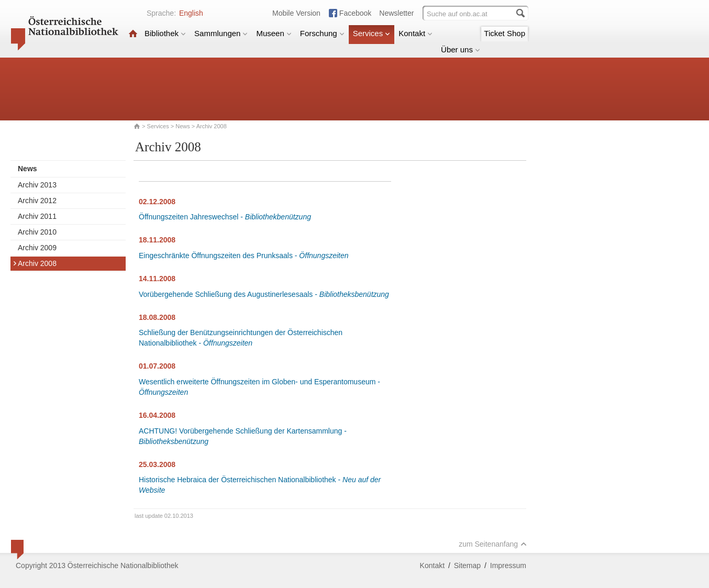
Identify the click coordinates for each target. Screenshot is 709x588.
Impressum (508, 565)
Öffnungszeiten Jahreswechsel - (225, 217)
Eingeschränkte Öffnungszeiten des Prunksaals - (244, 256)
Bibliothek (165, 33)
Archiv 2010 (37, 232)
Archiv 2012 (37, 201)
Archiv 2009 (37, 248)
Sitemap (467, 565)
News (183, 126)
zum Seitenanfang (493, 544)
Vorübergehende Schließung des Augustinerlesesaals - (264, 294)
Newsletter (396, 13)
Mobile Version (296, 13)
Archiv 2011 (37, 216)
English (191, 13)
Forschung (322, 33)
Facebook (355, 13)
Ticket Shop (505, 33)
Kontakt (416, 33)
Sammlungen (221, 33)
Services (372, 33)
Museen (274, 33)
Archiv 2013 (37, 185)
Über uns (461, 49)
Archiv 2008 (35, 263)
